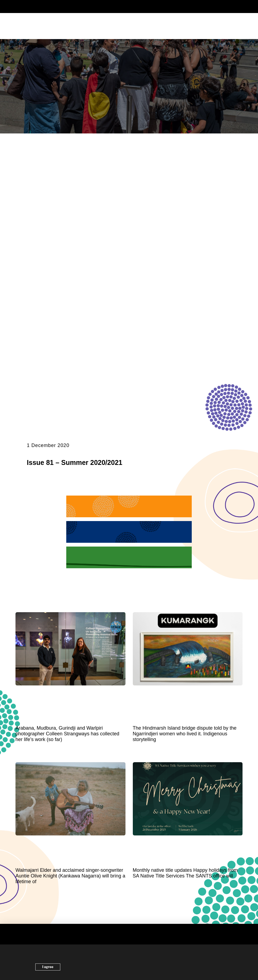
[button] (129, 7)
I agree (48, 967)
